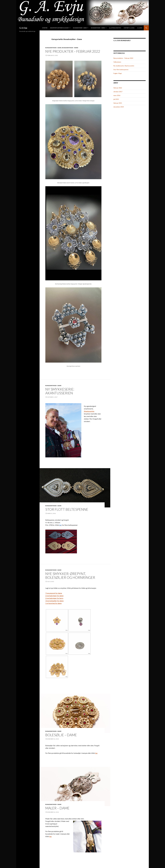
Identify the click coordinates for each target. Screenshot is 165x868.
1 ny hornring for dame (53, 603)
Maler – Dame (57, 808)
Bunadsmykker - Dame (53, 48)
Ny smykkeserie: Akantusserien (60, 391)
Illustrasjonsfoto (115, 28)
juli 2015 (116, 99)
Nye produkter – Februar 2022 (73, 51)
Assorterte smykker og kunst (59, 28)
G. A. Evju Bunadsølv (122, 40)
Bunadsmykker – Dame (80, 28)
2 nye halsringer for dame (54, 596)
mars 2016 (117, 95)
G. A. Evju (23, 28)
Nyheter (45, 28)
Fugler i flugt (118, 73)
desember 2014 (119, 107)
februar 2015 (118, 103)
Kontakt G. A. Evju (129, 28)
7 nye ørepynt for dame (54, 593)
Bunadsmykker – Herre (98, 28)
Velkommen (117, 62)
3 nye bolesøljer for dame (54, 601)
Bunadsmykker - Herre (70, 48)
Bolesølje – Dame (61, 735)
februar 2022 (118, 88)
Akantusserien (89, 411)
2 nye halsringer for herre (54, 598)
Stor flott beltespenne (67, 509)
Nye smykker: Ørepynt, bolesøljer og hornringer (70, 576)
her (96, 753)
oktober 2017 (118, 92)
